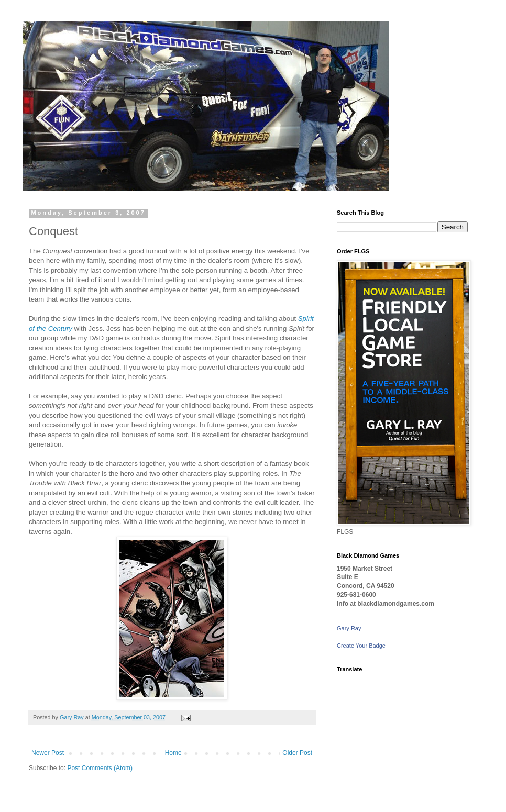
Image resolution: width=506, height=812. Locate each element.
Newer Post (48, 753)
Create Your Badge (361, 646)
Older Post (297, 753)
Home (173, 753)
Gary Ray (349, 628)
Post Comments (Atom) (100, 768)
